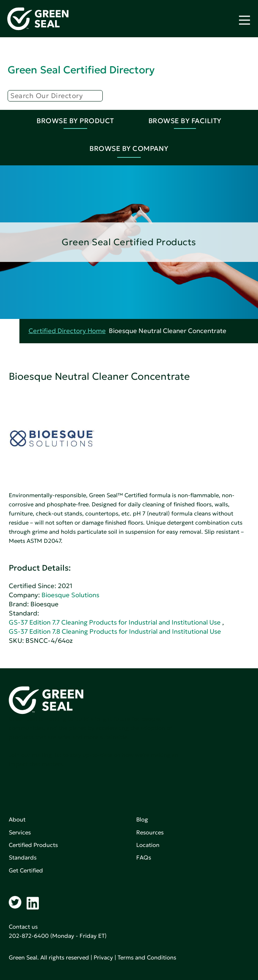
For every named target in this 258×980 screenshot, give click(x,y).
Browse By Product (75, 121)
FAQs (144, 857)
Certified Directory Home (67, 331)
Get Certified (26, 870)
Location (148, 845)
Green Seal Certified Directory (81, 70)
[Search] (55, 96)
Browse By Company (129, 148)
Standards (23, 857)
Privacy (103, 957)
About (17, 819)
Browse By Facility (185, 121)
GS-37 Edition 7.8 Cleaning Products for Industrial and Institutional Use (115, 632)
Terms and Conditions (147, 957)
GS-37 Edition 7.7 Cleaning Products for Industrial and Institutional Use (115, 622)
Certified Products (33, 845)
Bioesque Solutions (70, 595)
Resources (150, 832)
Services (20, 832)
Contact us (23, 927)
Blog (142, 819)
